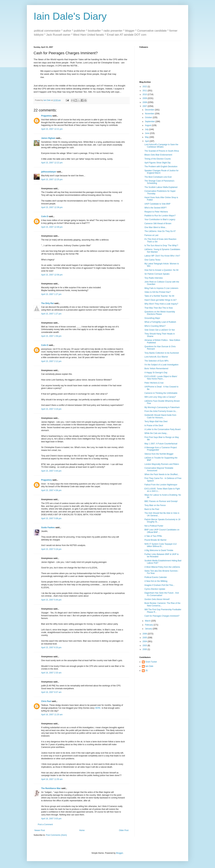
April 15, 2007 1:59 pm (51, 336)
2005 (145, 638)
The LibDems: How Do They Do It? (160, 231)
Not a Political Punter (154, 526)
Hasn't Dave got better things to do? (160, 300)
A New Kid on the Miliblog (156, 581)
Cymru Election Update (155, 589)
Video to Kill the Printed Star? (158, 292)
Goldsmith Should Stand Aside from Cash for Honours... (160, 416)
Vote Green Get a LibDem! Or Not (160, 330)
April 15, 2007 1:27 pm (51, 294)
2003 (145, 645)
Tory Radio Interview (154, 278)
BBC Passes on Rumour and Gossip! (161, 501)
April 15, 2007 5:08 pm (51, 518)
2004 (145, 641)
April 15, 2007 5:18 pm (51, 549)
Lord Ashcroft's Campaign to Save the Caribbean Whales (161, 146)
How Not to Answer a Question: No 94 (161, 270)
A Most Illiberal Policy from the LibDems (162, 567)
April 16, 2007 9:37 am (51, 692)
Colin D (45, 216)
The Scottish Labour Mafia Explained (161, 187)
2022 (145, 87)
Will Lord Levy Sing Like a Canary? (160, 397)
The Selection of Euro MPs (156, 361)
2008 (145, 102)
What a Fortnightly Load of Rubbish (160, 322)
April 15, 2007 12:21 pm (52, 129)
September (150, 122)
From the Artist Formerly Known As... (161, 411)
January (149, 629)
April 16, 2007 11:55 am (52, 779)
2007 (145, 106)
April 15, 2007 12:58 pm (52, 275)
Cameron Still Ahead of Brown (158, 224)
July (147, 129)
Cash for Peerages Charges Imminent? (162, 616)
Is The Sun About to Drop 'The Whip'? (161, 246)
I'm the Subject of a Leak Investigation (161, 365)
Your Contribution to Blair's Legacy (160, 219)
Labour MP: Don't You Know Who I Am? (162, 256)
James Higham (48, 138)
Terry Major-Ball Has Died (156, 421)
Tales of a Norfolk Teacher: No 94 (159, 296)
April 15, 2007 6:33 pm (51, 648)
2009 (145, 98)
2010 (145, 94)
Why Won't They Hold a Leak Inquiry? (161, 304)
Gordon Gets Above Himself (157, 599)
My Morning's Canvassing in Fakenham (162, 407)
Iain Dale (149, 666)
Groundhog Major (152, 318)
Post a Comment (45, 824)
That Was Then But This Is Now (159, 308)
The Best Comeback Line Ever (158, 177)
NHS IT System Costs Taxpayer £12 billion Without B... (161, 545)
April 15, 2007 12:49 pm (52, 227)
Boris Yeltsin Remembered (156, 369)
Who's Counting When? (155, 326)
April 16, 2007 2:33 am (51, 673)
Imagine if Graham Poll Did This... (159, 585)
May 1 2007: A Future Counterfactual (161, 444)
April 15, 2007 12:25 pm (52, 179)
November (150, 114)
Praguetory (46, 116)
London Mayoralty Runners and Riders (162, 464)
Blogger (120, 853)
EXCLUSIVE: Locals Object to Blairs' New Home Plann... (161, 378)
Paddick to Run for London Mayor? (160, 216)
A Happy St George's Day (156, 373)
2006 (145, 634)
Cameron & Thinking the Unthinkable (161, 393)
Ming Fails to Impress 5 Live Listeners (161, 288)
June (147, 133)
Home (82, 830)
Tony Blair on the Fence (155, 505)
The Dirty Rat (47, 303)
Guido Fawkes (48, 528)
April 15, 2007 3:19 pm (51, 409)
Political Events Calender (156, 577)
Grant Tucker (151, 662)
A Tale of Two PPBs (153, 536)
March (148, 621)
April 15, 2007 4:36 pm (51, 490)
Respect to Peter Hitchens (156, 212)
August (148, 125)
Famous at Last (151, 235)
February (149, 625)
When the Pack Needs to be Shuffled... (162, 474)
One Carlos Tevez (152, 260)
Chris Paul (46, 701)
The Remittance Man (51, 788)
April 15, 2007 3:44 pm (51, 471)
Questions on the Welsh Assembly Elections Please (160, 313)
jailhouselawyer (49, 172)
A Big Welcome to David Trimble (159, 550)
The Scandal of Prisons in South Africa (162, 151)
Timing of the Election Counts (158, 159)
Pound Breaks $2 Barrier (155, 540)
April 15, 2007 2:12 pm (51, 361)
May (147, 137)
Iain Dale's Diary (70, 16)
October (149, 117)
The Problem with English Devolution (161, 167)
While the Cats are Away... (156, 433)
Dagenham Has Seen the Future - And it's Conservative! (162, 594)
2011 (145, 91)
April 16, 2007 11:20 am (52, 715)
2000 (145, 649)
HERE (98, 708)
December (150, 110)
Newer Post (40, 830)
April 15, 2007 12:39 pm (52, 207)
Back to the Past (152, 509)
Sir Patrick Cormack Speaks (157, 274)
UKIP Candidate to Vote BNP (157, 204)
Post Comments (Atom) (56, 835)
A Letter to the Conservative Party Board (163, 429)
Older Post (124, 830)
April (147, 141)
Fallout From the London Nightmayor (161, 485)
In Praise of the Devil (154, 426)
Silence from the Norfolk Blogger (159, 454)
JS (146, 671)
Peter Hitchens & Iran (154, 383)
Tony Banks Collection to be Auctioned (162, 353)
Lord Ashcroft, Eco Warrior (156, 357)
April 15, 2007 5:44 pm (51, 600)
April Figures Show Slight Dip (157, 163)
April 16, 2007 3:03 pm (51, 819)
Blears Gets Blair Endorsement (158, 155)
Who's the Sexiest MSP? (156, 208)
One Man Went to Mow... (156, 227)
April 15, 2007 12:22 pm (52, 163)
